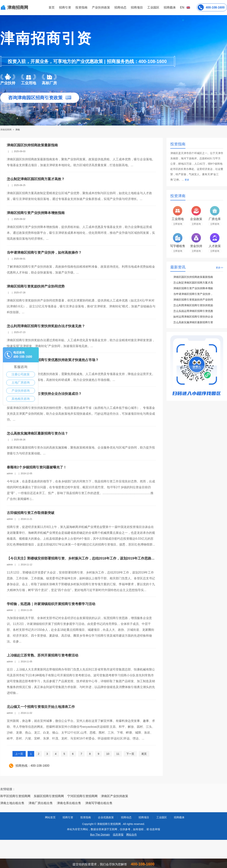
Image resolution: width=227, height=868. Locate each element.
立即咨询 (178, 224)
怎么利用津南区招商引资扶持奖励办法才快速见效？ (46, 326)
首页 (52, 7)
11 (118, 754)
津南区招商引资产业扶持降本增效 (193, 288)
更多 (187, 180)
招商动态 (120, 7)
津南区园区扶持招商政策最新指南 (32, 145)
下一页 (130, 754)
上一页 (19, 754)
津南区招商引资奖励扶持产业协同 (193, 300)
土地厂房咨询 (21, 382)
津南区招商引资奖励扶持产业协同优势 (36, 286)
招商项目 (137, 7)
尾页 (144, 754)
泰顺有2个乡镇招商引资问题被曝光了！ (37, 467)
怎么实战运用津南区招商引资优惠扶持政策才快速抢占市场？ (53, 360)
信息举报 (118, 835)
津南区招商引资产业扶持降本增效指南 (36, 213)
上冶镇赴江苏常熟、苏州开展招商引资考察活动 (43, 655)
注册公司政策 (21, 374)
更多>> (219, 268)
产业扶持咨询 (21, 391)
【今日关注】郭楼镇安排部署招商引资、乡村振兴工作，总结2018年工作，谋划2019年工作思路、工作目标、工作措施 (96, 558)
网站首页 (50, 817)
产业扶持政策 (101, 7)
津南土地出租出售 (12, 803)
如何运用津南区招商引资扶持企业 (193, 317)
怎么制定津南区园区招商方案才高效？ (36, 179)
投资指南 (81, 7)
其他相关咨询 (21, 399)
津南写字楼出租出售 (99, 803)
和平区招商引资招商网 (15, 796)
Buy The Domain (100, 835)
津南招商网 (6, 130)
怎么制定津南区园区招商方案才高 (193, 283)
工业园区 (153, 7)
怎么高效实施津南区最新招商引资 (193, 322)
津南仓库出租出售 (69, 803)
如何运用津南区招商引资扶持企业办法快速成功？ (44, 394)
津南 (18, 130)
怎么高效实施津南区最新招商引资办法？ (37, 433)
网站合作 (132, 835)
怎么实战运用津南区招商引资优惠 (193, 311)
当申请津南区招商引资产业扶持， (193, 294)
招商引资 (65, 7)
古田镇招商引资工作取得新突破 (31, 513)
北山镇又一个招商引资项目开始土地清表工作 (41, 707)
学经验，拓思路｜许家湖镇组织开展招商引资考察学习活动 (51, 604)
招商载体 (179, 817)
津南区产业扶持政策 (115, 796)
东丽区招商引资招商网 (49, 796)
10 (108, 754)
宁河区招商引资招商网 (82, 796)
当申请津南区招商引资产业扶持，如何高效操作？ (44, 253)
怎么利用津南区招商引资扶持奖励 (193, 305)
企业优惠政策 (106, 817)
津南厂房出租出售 (41, 803)
